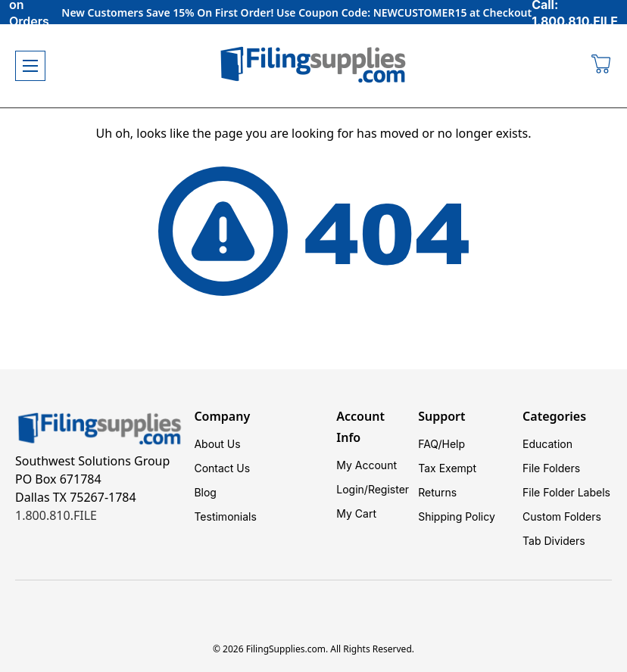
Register (388, 489)
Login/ (352, 489)
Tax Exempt (447, 468)
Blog (205, 492)
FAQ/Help (441, 444)
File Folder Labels (566, 492)
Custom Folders (562, 516)
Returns (437, 492)
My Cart (356, 513)
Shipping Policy (457, 516)
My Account (367, 465)
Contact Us (222, 468)
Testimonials (225, 516)
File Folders (551, 468)
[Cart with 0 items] (602, 66)
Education (547, 444)
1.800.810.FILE (56, 515)
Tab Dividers (554, 541)
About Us (217, 444)
